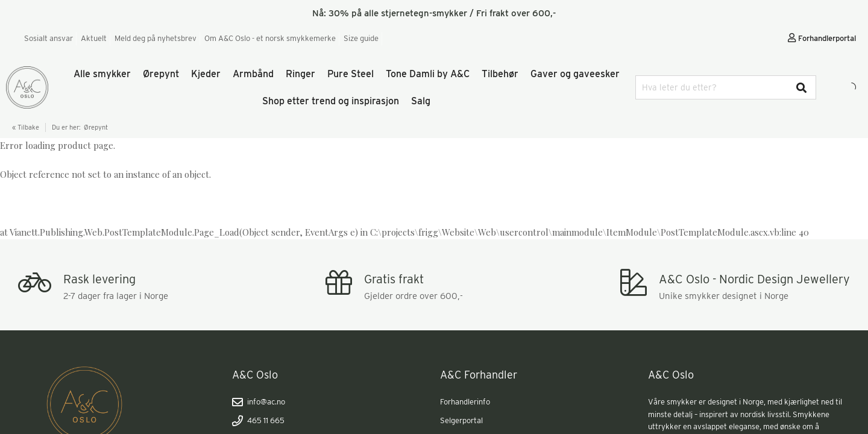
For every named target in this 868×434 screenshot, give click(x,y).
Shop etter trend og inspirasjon (331, 101)
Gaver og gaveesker (575, 74)
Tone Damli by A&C (428, 74)
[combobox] (726, 87)
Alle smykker (102, 74)
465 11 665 (258, 421)
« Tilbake (26, 127)
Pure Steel (351, 74)
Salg (421, 101)
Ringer (300, 74)
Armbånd (253, 74)
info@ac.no (259, 402)
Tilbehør (500, 74)
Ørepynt (161, 74)
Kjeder (206, 74)
